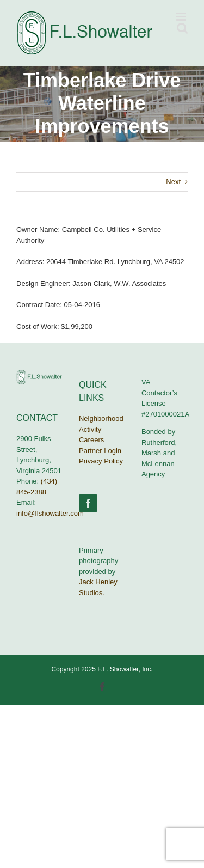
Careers (91, 440)
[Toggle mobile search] (182, 28)
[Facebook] (88, 503)
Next (173, 182)
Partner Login (100, 451)
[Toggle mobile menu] (182, 17)
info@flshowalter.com (50, 513)
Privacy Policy (101, 461)
